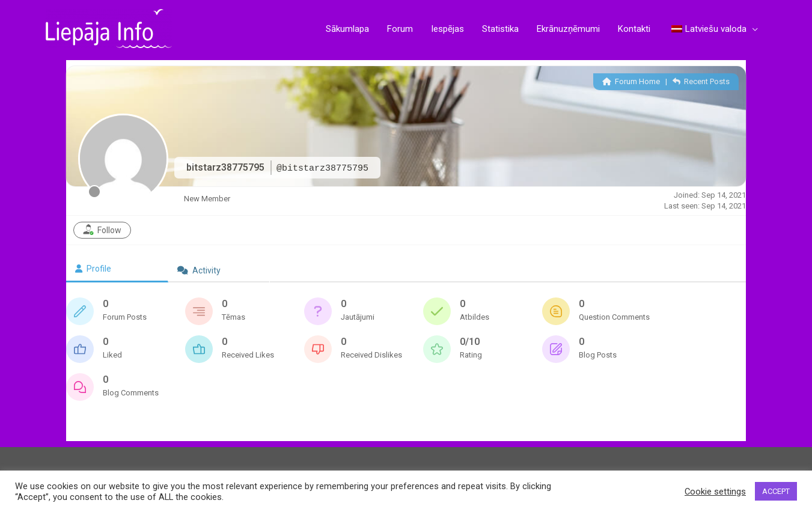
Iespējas (447, 29)
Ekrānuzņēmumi (568, 29)
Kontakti (634, 29)
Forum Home (631, 81)
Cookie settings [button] (715, 492)
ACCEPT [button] (776, 491)
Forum (400, 29)
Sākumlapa (347, 29)
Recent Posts (701, 81)
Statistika (500, 29)
